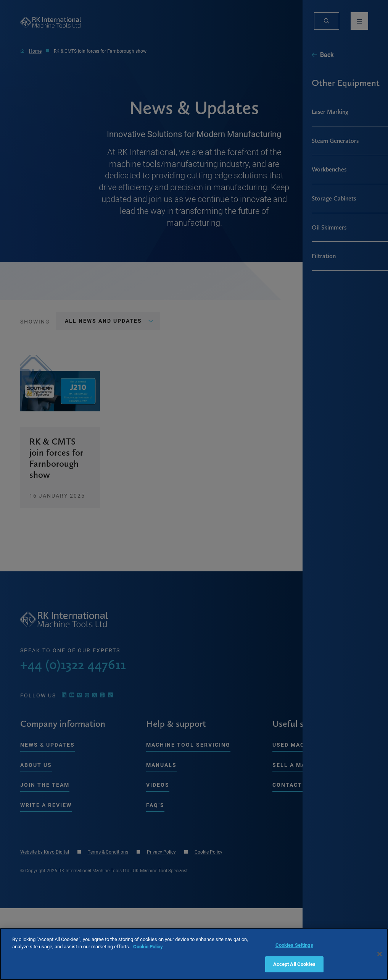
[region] (194, 954)
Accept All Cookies (294, 964)
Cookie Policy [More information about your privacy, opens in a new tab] (148, 946)
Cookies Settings (294, 945)
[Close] (380, 954)
